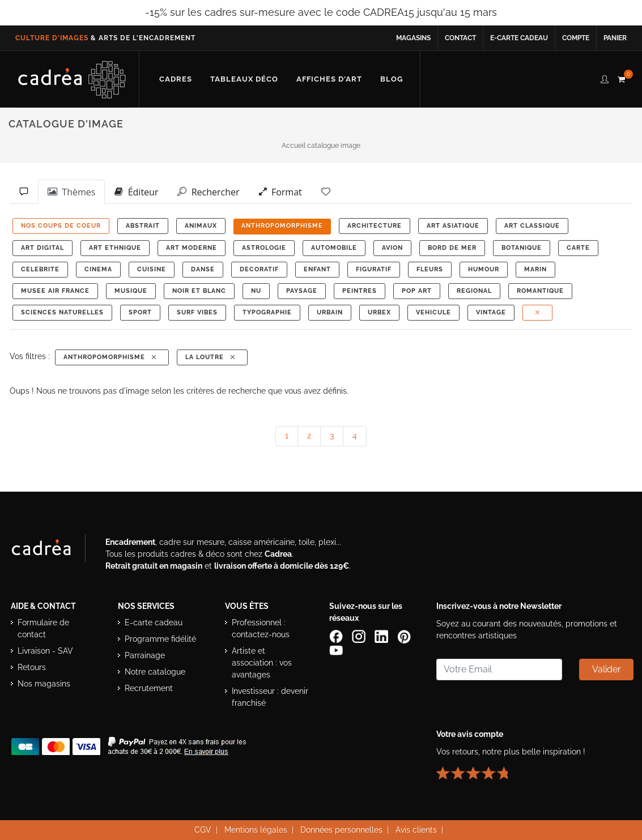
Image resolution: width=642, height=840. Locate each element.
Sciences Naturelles (62, 312)
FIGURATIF (374, 269)
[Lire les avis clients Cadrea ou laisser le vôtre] (479, 768)
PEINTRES (360, 291)
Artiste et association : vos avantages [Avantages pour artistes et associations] (262, 663)
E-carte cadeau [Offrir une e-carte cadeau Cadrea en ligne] (519, 38)
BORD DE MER (452, 248)
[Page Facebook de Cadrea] (337, 636)
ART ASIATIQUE (453, 226)
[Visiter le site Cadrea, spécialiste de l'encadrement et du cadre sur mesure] (53, 551)
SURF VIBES (197, 312)
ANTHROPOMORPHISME (282, 226)
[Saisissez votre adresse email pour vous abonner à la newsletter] (499, 670)
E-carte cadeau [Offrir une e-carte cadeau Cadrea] (154, 622)
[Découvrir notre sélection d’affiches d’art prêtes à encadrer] (329, 79)
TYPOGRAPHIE (267, 312)
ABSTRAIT (143, 226)
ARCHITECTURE (375, 226)
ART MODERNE (192, 248)
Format (280, 191)
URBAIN (330, 312)
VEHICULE (433, 312)
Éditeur (136, 191)
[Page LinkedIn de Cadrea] (382, 636)
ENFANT (317, 269)
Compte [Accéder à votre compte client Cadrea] (576, 38)
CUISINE (152, 269)
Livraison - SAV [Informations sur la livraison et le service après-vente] (45, 651)
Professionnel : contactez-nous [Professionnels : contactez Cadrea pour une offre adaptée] (261, 628)
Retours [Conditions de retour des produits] (32, 667)
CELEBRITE (40, 269)
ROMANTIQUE (540, 291)
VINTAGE (491, 312)
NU (256, 291)
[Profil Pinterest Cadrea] (405, 636)
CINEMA (98, 269)
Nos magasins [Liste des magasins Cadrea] (44, 684)
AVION (392, 248)
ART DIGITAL (42, 248)
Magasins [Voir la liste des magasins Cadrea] (413, 38)
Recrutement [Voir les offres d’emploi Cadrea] (149, 688)
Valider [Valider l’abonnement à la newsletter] (607, 669)
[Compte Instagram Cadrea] (360, 636)
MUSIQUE (131, 291)
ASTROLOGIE (264, 248)
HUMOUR (484, 269)
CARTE (578, 248)
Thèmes (71, 191)
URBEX (379, 312)
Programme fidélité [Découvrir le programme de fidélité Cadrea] (160, 639)
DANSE (203, 269)
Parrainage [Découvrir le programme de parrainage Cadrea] (145, 655)
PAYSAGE (302, 291)
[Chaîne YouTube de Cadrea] (336, 649)
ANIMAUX (201, 226)
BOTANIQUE (522, 248)
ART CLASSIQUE (532, 226)
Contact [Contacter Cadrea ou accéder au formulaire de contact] (460, 38)
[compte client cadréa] (605, 78)
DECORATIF (259, 269)
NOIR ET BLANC (199, 291)
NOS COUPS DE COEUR (61, 226)
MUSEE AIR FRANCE (55, 291)
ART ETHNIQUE (115, 248)
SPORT (140, 312)
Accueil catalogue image (321, 146)
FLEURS (430, 269)
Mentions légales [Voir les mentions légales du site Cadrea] (256, 830)
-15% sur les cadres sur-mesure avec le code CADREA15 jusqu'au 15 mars (321, 12)
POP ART (417, 291)
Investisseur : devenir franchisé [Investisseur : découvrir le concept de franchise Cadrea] (270, 697)
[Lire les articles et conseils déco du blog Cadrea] (392, 79)
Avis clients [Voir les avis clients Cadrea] (416, 830)
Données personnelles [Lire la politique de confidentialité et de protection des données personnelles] (341, 830)
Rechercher (208, 191)
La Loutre (211, 357)
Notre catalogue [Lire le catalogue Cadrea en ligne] (155, 672)
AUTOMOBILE (334, 248)
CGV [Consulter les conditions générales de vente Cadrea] (203, 830)
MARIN (535, 269)
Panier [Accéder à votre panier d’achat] (615, 38)
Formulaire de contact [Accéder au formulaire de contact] (43, 628)
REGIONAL (474, 291)
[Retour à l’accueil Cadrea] (72, 79)
